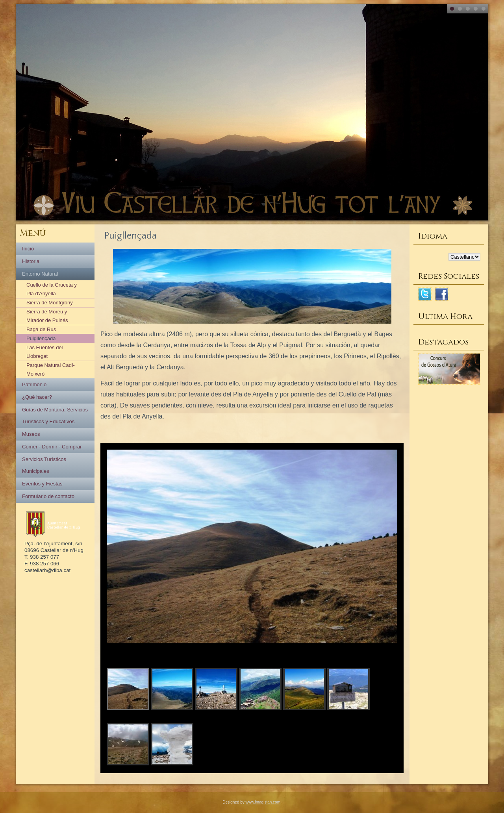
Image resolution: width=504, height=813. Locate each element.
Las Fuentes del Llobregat (45, 352)
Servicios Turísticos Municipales (44, 465)
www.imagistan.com (263, 802)
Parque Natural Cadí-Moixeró (51, 369)
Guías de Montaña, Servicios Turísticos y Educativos (55, 416)
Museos (31, 434)
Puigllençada (41, 338)
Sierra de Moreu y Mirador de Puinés (47, 316)
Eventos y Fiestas (42, 484)
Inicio (28, 249)
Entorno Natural (40, 274)
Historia (31, 261)
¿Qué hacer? (37, 397)
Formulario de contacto (48, 496)
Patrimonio (34, 384)
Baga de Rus (41, 329)
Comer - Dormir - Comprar (52, 447)
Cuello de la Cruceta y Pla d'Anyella (52, 289)
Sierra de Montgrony (50, 303)
